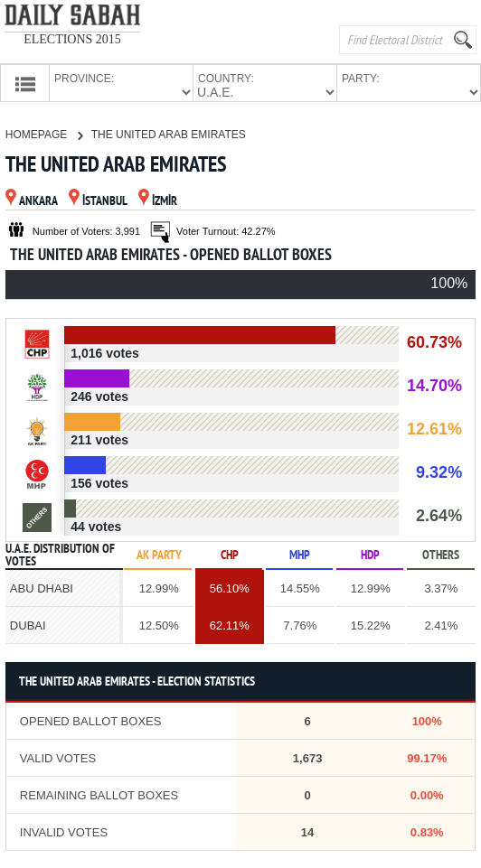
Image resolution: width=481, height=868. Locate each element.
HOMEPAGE (44, 133)
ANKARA (32, 200)
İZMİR (158, 200)
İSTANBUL (98, 200)
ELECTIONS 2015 (72, 39)
